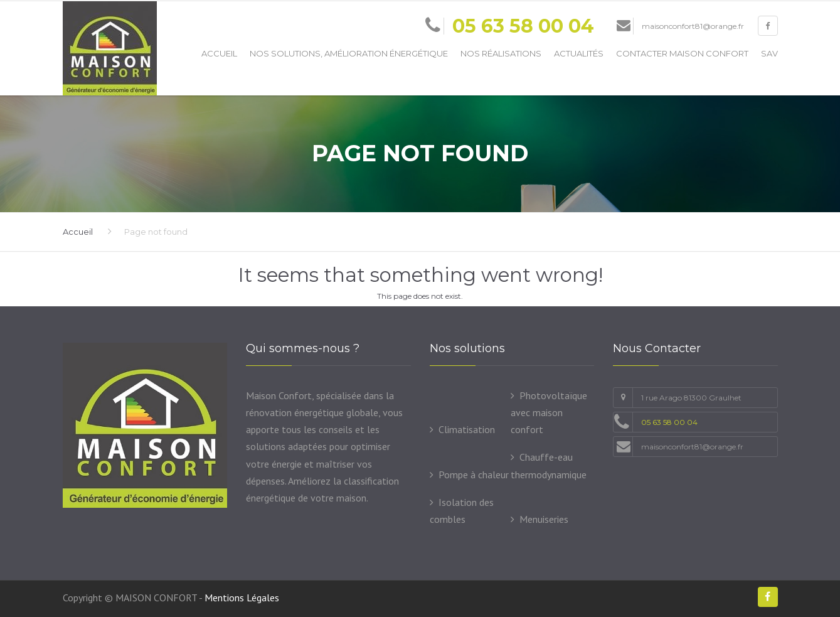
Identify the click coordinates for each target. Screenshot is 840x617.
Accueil (219, 53)
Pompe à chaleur (474, 475)
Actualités (579, 53)
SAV (769, 53)
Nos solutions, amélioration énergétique (349, 53)
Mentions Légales (242, 598)
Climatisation (467, 429)
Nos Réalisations (501, 53)
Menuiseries (544, 519)
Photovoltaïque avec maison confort (549, 412)
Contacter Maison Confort (682, 53)
